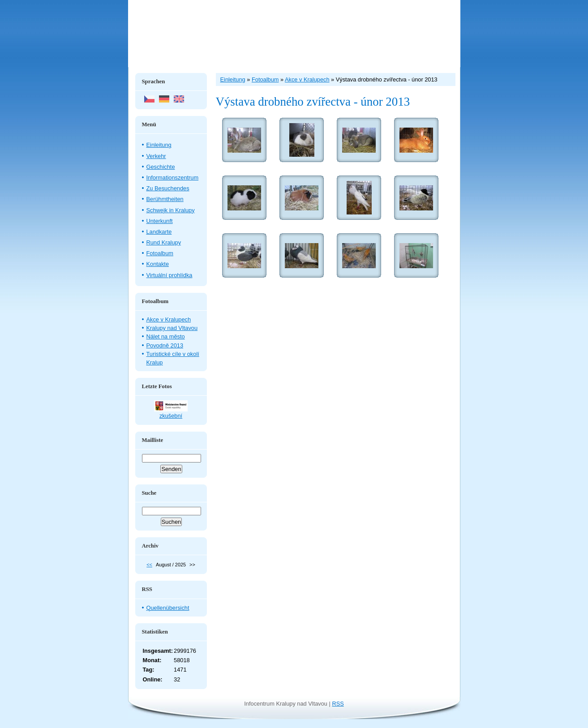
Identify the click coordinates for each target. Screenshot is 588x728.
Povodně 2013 (165, 345)
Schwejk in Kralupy (171, 210)
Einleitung (159, 145)
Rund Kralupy (164, 242)
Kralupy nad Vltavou (172, 328)
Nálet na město (166, 336)
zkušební (171, 416)
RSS (338, 704)
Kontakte (158, 264)
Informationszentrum (173, 178)
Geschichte (161, 167)
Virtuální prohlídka (170, 275)
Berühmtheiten (165, 199)
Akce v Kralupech (169, 319)
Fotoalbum (160, 253)
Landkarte (159, 232)
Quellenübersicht (168, 608)
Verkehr (156, 156)
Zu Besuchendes (168, 188)
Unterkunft (160, 221)
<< (149, 565)
